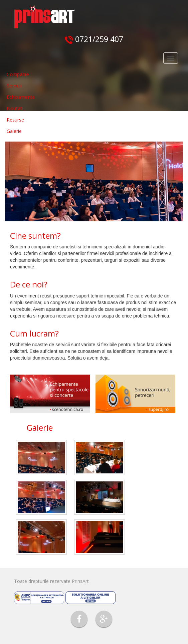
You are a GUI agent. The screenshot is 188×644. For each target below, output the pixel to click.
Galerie (14, 131)
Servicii (14, 86)
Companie (18, 74)
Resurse (15, 120)
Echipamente (21, 97)
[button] (31, 181)
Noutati (15, 108)
